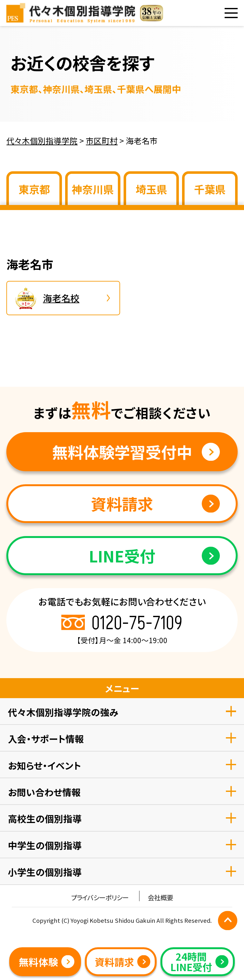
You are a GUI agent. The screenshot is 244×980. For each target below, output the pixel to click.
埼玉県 (151, 189)
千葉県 (210, 189)
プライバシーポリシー (100, 897)
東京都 (34, 189)
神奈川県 (93, 189)
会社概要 (160, 897)
